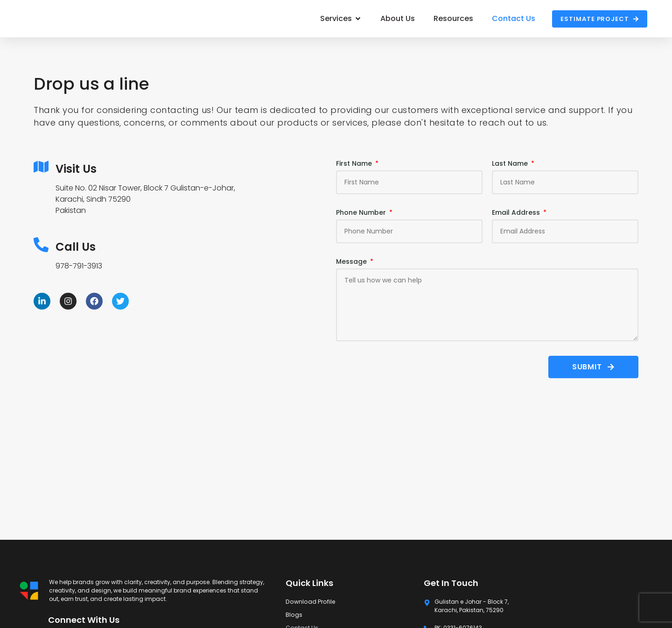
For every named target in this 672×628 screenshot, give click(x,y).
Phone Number (362, 213)
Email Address (517, 213)
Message (352, 262)
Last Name (511, 164)
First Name (355, 164)
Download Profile (309, 602)
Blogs (294, 615)
